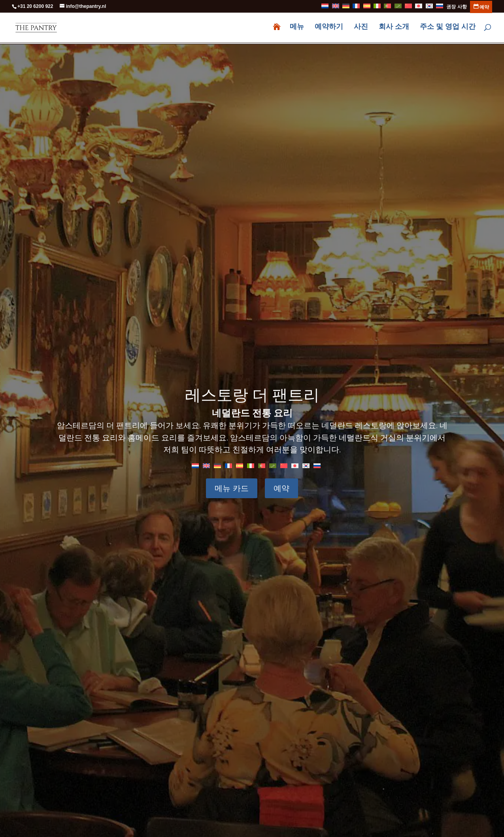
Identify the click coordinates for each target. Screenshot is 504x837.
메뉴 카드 (232, 488)
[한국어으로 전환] (306, 465)
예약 (281, 488)
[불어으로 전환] (356, 8)
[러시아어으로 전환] (440, 8)
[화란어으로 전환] (325, 8)
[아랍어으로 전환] (398, 8)
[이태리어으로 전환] (377, 8)
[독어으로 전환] (346, 8)
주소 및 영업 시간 (448, 29)
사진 (361, 29)
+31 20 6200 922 (35, 6)
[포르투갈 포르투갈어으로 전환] (387, 8)
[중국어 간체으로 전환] (408, 8)
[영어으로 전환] (336, 8)
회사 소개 (394, 29)
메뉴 (297, 29)
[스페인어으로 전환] (367, 8)
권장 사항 (456, 7)
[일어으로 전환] (419, 8)
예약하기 (329, 29)
